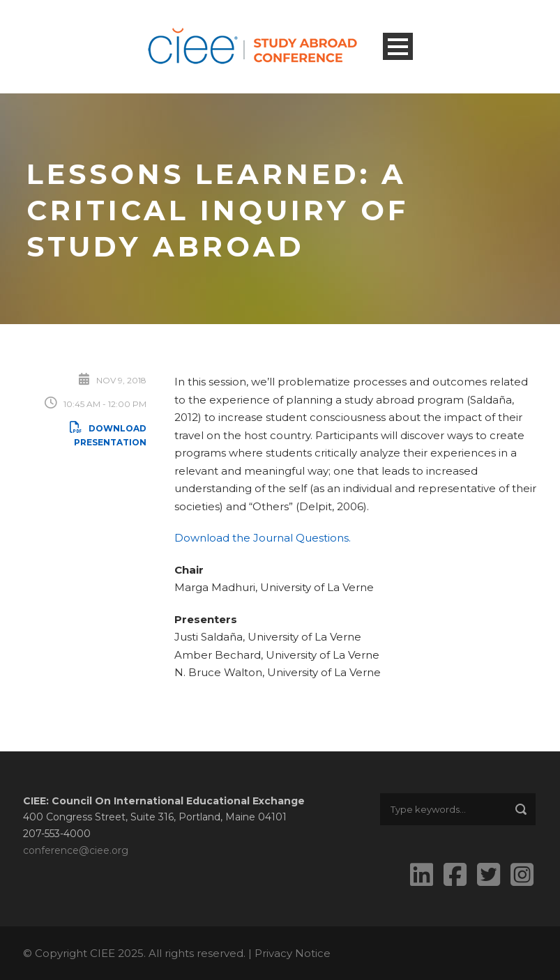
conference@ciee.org (76, 850)
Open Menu (398, 46)
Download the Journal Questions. (263, 538)
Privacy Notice (293, 953)
